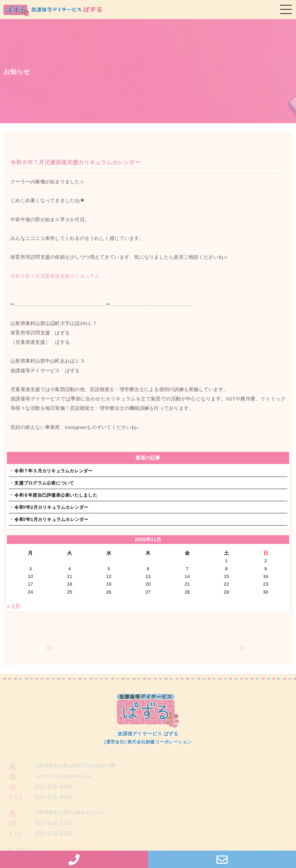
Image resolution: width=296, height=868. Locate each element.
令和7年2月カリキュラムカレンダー (51, 507)
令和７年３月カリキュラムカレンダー (53, 471)
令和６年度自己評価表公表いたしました (56, 495)
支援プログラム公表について (44, 483)
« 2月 (14, 606)
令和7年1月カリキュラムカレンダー (51, 519)
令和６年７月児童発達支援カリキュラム (55, 280)
